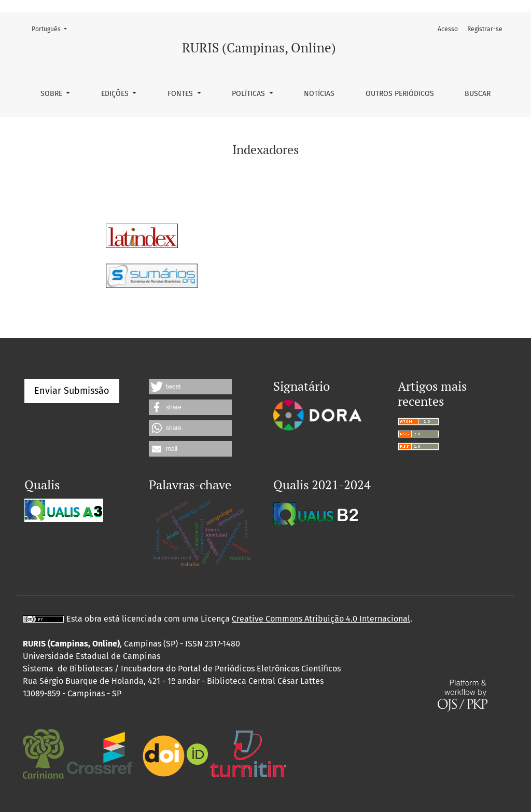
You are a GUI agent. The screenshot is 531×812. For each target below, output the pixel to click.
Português (52, 28)
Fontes (181, 94)
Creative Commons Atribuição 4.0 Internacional (321, 619)
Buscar (478, 94)
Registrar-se (485, 29)
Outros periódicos (400, 94)
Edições (116, 94)
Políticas (249, 94)
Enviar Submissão (72, 391)
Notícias (319, 94)
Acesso (448, 29)
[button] (190, 387)
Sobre (52, 94)
